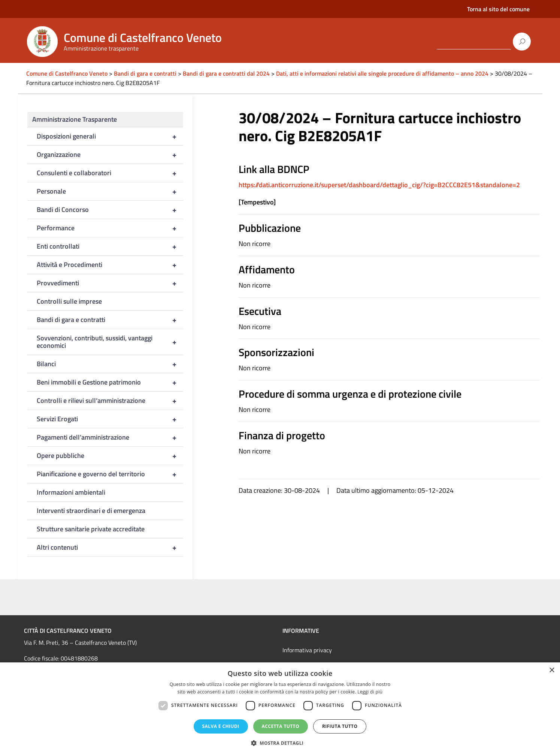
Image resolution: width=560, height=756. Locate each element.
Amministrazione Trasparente (75, 119)
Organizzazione (110, 155)
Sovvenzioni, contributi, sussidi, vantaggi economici (110, 342)
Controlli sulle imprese (69, 301)
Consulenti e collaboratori (110, 173)
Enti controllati (110, 246)
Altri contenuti (110, 547)
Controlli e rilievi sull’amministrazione (110, 401)
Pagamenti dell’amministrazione (110, 437)
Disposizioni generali (110, 136)
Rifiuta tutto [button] (340, 726)
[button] (280, 743)
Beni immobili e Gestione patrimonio (110, 382)
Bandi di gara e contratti (110, 320)
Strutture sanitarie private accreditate (91, 529)
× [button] (552, 670)
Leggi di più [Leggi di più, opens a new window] (370, 692)
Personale (110, 191)
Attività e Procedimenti (110, 265)
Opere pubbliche (110, 456)
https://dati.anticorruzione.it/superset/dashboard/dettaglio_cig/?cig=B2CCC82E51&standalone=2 (379, 185)
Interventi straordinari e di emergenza (91, 511)
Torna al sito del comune (498, 9)
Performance (110, 228)
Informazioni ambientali (71, 492)
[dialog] (280, 709)
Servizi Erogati (110, 419)
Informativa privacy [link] (307, 650)
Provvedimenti (110, 283)
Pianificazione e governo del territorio (110, 474)
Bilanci (110, 364)
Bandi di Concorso (110, 210)
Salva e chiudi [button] (221, 726)
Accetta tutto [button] (281, 726)
